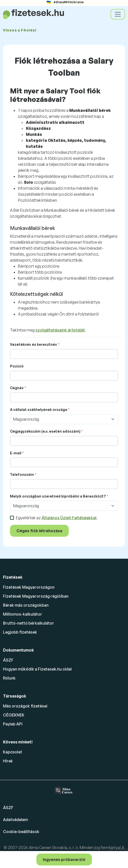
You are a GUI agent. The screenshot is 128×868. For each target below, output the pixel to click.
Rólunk (9, 678)
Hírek (8, 761)
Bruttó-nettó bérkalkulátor (29, 623)
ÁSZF (8, 660)
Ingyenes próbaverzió (64, 860)
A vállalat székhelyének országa (39, 410)
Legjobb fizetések (20, 632)
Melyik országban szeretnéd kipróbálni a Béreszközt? (58, 496)
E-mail (16, 453)
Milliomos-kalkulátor (23, 614)
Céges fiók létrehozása (39, 531)
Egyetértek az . (57, 518)
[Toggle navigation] (118, 14)
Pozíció (17, 366)
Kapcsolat (13, 752)
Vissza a (20, 30)
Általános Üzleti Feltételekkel (69, 518)
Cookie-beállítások (21, 832)
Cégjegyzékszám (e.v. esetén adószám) (45, 431)
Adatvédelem (15, 820)
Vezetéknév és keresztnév (33, 344)
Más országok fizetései (25, 706)
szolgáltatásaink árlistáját (60, 330)
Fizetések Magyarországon (29, 587)
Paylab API (13, 724)
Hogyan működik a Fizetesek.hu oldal (37, 669)
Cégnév (17, 388)
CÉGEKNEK (14, 715)
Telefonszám (22, 474)
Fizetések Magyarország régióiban (36, 596)
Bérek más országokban (26, 605)
